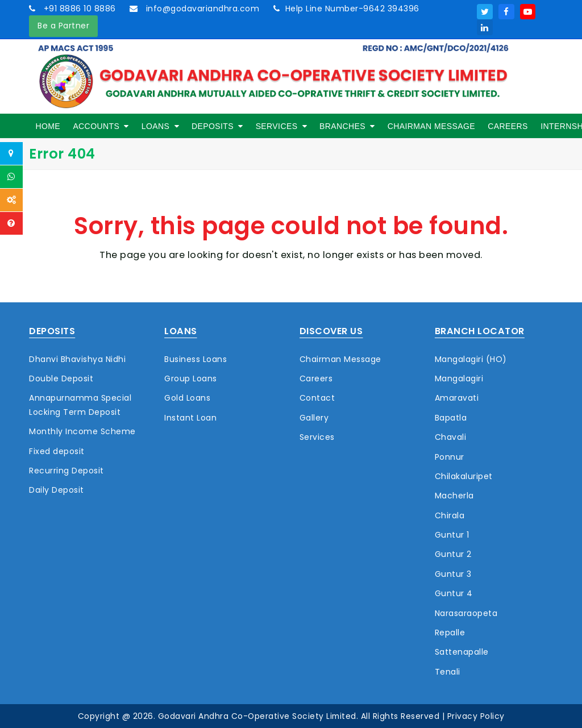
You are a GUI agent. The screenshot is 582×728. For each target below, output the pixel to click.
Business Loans (196, 359)
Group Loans (191, 378)
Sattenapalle (462, 652)
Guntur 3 (453, 574)
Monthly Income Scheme (82, 431)
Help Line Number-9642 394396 (352, 9)
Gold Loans (187, 398)
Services (317, 437)
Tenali (448, 672)
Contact (317, 398)
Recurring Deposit (66, 471)
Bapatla (451, 418)
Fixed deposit (57, 451)
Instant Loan (190, 418)
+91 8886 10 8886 (78, 9)
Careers (316, 378)
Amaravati (457, 398)
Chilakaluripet (464, 476)
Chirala (450, 515)
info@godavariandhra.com (201, 9)
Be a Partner (63, 26)
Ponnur (450, 457)
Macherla (454, 496)
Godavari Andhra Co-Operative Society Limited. (258, 716)
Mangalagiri (459, 378)
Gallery (314, 418)
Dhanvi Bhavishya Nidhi (77, 359)
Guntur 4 (454, 593)
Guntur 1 (452, 535)
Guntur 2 (453, 554)
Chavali (451, 437)
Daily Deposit (57, 490)
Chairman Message (340, 359)
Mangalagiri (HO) (471, 359)
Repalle (450, 633)
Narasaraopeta (466, 613)
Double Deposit (61, 378)
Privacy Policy (476, 716)
